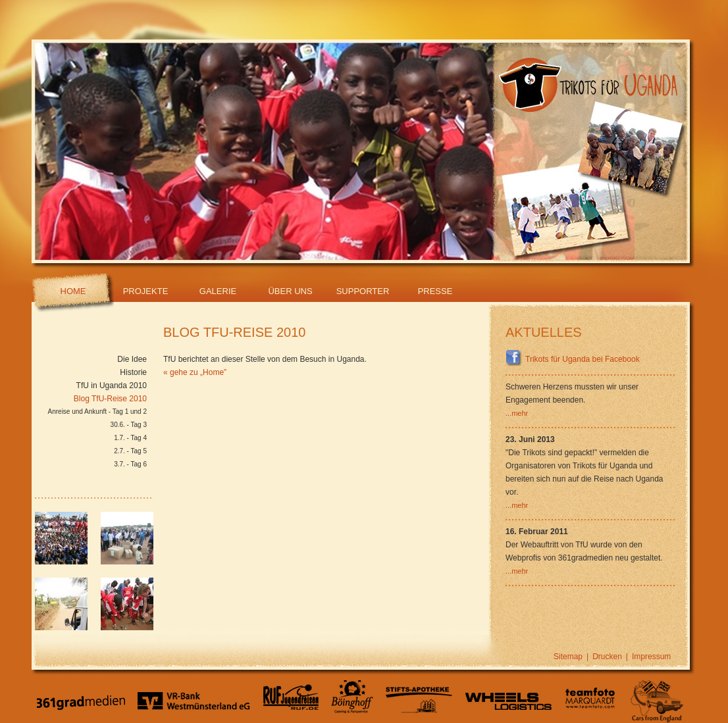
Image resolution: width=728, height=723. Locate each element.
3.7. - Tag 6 (130, 464)
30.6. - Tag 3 (129, 425)
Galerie (218, 291)
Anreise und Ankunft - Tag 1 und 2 (97, 411)
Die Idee (132, 359)
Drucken (607, 657)
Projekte (146, 291)
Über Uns (290, 291)
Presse (435, 291)
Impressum (651, 657)
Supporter (363, 291)
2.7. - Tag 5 (130, 451)
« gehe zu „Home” (195, 372)
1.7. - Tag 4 (130, 438)
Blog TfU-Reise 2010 (110, 399)
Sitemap (568, 657)
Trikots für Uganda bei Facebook (573, 359)
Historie (133, 372)
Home (73, 291)
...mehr (517, 413)
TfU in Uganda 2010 (112, 386)
